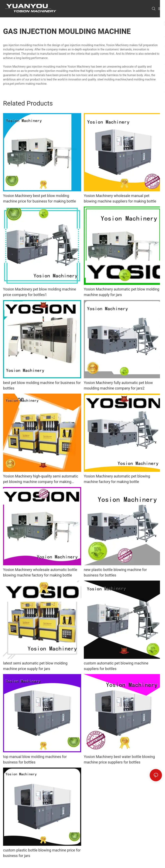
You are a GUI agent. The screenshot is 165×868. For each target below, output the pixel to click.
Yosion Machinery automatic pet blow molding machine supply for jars (122, 292)
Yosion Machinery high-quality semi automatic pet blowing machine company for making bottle (41, 479)
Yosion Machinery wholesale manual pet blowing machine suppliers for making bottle (120, 198)
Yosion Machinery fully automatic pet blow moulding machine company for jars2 (118, 385)
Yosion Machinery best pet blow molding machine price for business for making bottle (39, 198)
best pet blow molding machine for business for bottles (42, 385)
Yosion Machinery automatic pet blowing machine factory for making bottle (117, 479)
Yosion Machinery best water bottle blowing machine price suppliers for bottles (119, 759)
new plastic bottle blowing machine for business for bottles (115, 572)
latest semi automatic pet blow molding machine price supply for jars (35, 666)
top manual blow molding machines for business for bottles (35, 759)
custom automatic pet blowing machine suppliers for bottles (116, 666)
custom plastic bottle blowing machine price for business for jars (42, 853)
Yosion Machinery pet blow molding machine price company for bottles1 (40, 292)
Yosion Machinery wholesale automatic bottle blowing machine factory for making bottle (40, 572)
